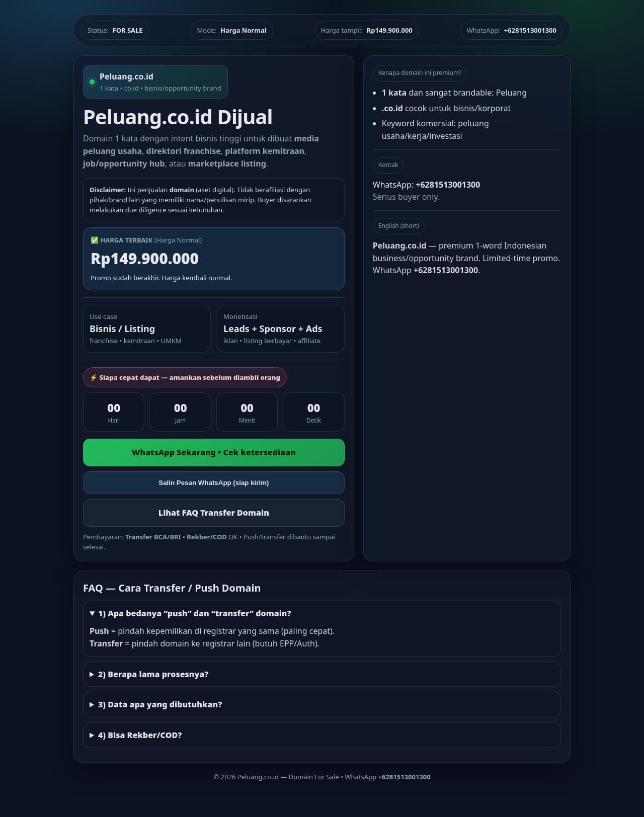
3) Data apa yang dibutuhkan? (160, 704)
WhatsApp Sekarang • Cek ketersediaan (214, 452)
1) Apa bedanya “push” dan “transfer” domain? (195, 613)
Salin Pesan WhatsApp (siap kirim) (214, 483)
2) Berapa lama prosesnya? (153, 674)
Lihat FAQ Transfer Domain (214, 513)
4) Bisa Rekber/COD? (140, 735)
